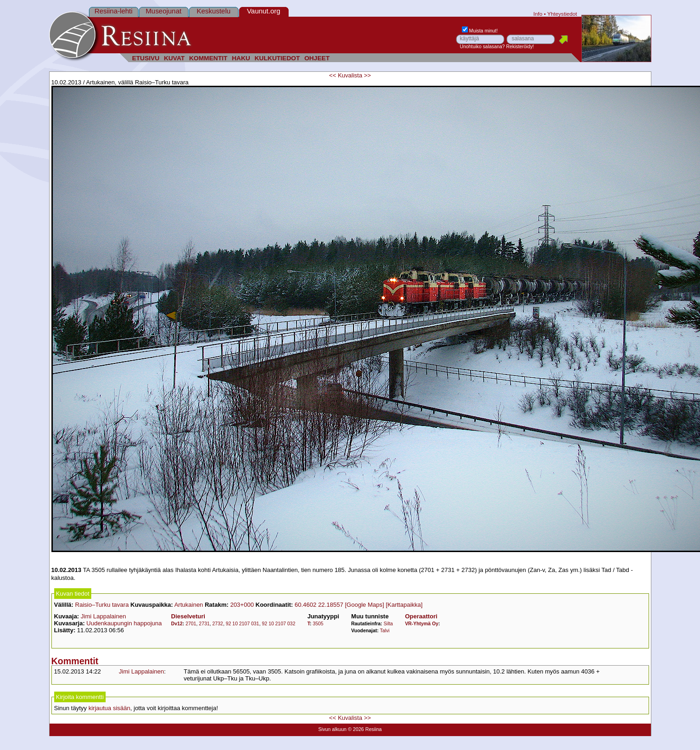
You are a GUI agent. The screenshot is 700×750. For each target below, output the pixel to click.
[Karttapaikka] (404, 605)
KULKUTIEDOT (277, 58)
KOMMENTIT (208, 58)
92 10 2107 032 (278, 624)
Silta (388, 624)
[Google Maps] (364, 605)
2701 (191, 624)
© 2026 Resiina (365, 729)
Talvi (385, 631)
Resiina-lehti (114, 11)
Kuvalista (350, 75)
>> (368, 75)
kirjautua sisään (109, 708)
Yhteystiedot (562, 14)
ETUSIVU (146, 58)
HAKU (241, 58)
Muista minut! (480, 31)
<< (332, 75)
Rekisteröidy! (520, 47)
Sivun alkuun (332, 729)
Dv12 (177, 624)
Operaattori (421, 616)
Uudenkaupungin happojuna (124, 623)
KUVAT (174, 58)
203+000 (242, 605)
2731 (204, 624)
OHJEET (317, 58)
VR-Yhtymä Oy (422, 624)
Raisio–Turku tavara (102, 605)
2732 (218, 624)
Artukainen (189, 605)
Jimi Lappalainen (103, 616)
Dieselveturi (188, 616)
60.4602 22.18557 (319, 605)
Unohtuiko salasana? (482, 47)
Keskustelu (213, 11)
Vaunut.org (264, 11)
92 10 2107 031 (242, 624)
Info (538, 14)
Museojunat (163, 11)
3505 (318, 624)
